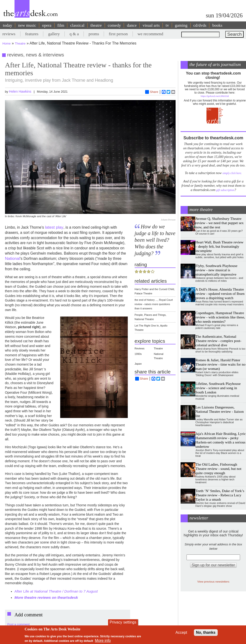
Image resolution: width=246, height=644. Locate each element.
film (61, 25)
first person (118, 34)
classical (77, 25)
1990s (138, 354)
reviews (9, 34)
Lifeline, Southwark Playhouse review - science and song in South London (218, 388)
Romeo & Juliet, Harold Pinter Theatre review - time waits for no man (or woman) (220, 364)
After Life (57, 591)
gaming (181, 25)
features (32, 34)
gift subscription (225, 190)
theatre (96, 25)
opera (47, 25)
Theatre (20, 43)
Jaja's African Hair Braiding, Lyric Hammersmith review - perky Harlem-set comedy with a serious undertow (221, 440)
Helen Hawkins (20, 91)
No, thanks (206, 632)
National (12, 258)
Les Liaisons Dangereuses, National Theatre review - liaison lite (219, 411)
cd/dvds (200, 25)
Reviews (140, 348)
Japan (138, 364)
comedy (114, 25)
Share (152, 92)
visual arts (151, 25)
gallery (54, 34)
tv (167, 25)
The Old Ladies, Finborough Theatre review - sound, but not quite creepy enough (218, 469)
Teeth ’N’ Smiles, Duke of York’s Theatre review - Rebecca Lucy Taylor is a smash (220, 495)
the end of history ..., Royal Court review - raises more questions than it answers (154, 304)
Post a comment (19, 624)
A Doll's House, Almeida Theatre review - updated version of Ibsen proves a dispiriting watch (220, 294)
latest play (54, 227)
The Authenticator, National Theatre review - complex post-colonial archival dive (218, 341)
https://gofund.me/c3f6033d (215, 96)
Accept (181, 632)
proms (94, 34)
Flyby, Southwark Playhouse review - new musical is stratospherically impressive (216, 270)
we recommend (150, 34)
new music (27, 25)
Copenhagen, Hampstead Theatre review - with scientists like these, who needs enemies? (220, 317)
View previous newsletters (213, 581)
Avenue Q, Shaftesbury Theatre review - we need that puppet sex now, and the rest (219, 223)
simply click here (232, 173)
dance (132, 25)
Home (7, 43)
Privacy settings (123, 622)
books (217, 25)
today (7, 25)
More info (103, 641)
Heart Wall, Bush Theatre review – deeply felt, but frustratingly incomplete (219, 246)
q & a (74, 34)
